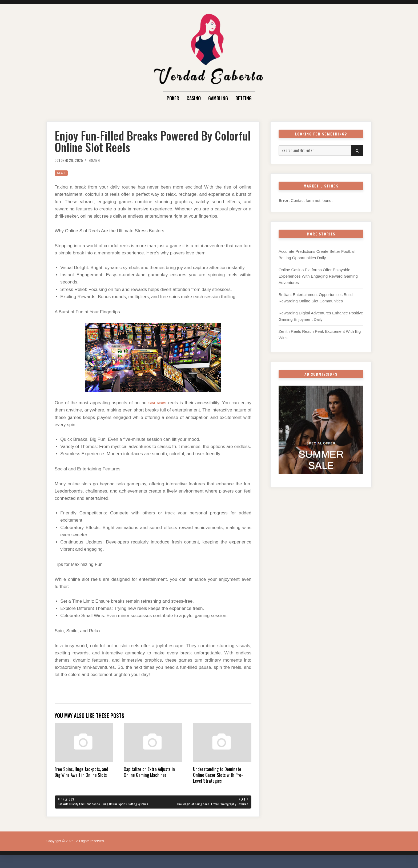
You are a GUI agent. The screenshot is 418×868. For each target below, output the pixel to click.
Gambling (218, 98)
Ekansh (101, 160)
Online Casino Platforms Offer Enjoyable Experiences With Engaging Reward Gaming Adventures (318, 276)
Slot (62, 173)
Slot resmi (157, 403)
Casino (194, 98)
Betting (244, 98)
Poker (173, 98)
